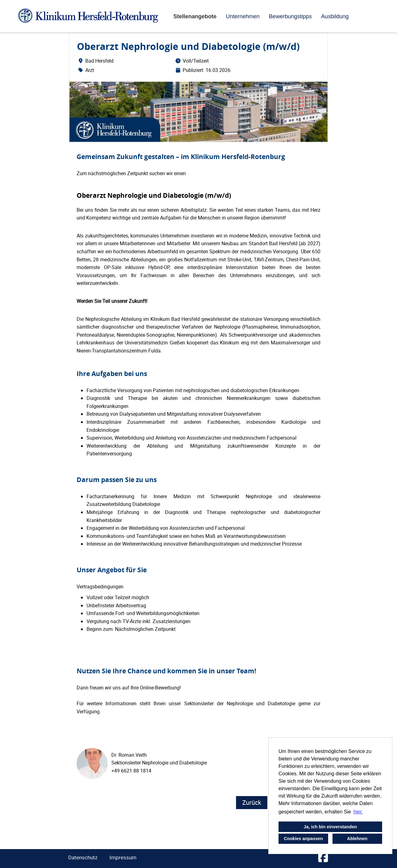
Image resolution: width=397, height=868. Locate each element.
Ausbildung (335, 16)
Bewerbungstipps (290, 16)
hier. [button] (358, 812)
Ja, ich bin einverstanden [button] (330, 827)
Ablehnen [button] (357, 839)
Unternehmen (243, 16)
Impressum (123, 857)
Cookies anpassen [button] (303, 839)
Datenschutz (83, 857)
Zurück (252, 802)
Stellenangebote (195, 16)
